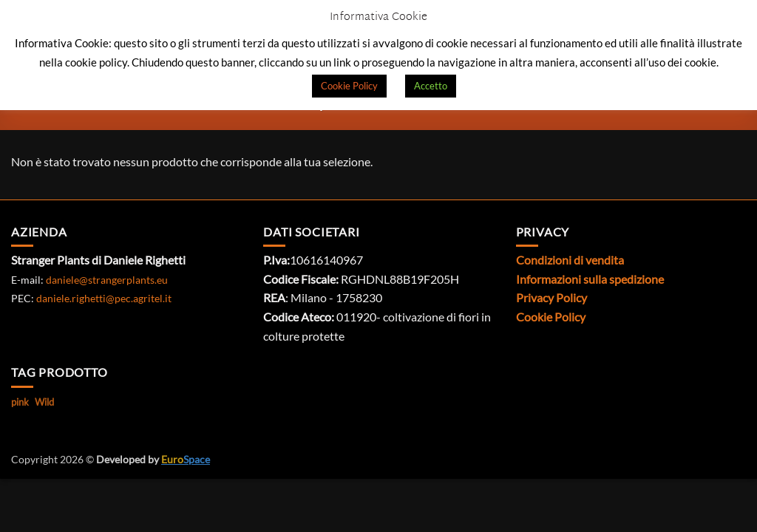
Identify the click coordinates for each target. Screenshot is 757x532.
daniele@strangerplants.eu (107, 280)
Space (186, 459)
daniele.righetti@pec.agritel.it (104, 298)
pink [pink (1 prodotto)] (20, 402)
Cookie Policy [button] (349, 86)
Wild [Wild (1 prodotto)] (44, 402)
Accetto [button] (431, 86)
